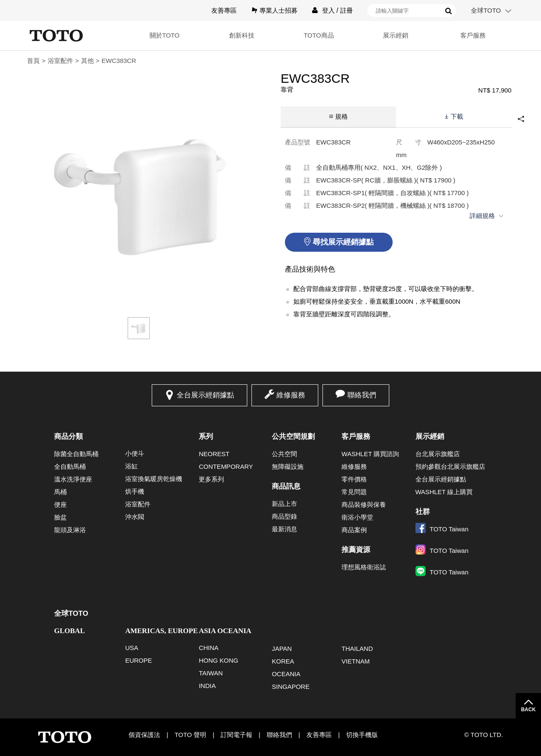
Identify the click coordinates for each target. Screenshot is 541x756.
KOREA (283, 661)
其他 (87, 61)
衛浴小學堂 (357, 517)
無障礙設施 (288, 466)
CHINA (209, 648)
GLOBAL (70, 631)
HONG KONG (218, 660)
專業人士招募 (279, 10)
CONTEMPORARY (226, 466)
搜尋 (448, 11)
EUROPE (138, 660)
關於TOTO (165, 35)
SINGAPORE (291, 687)
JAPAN (282, 649)
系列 (206, 436)
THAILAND (357, 649)
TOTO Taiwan (442, 529)
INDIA (207, 686)
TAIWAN (211, 673)
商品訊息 (286, 486)
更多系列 (211, 479)
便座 (60, 504)
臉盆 (60, 517)
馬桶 (60, 492)
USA (132, 648)
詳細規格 (482, 216)
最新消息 (284, 529)
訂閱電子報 (236, 735)
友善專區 (224, 10)
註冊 (347, 10)
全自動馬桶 (70, 466)
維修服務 (291, 395)
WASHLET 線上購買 (444, 492)
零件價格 (354, 479)
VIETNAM (356, 661)
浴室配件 (60, 61)
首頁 (33, 61)
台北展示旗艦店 (438, 454)
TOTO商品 (318, 35)
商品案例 (354, 530)
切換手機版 (362, 735)
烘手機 (135, 491)
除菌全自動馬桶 (76, 454)
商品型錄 (284, 516)
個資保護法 (144, 735)
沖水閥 (135, 517)
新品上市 (284, 504)
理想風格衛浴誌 (364, 567)
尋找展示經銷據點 (343, 242)
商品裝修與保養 (364, 504)
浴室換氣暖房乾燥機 (154, 479)
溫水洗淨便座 (73, 479)
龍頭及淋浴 (70, 530)
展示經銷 (396, 35)
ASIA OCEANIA (225, 631)
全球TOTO (486, 10)
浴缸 (131, 466)
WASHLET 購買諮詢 (370, 454)
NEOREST (214, 454)
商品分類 (68, 436)
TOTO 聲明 (190, 735)
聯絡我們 (362, 395)
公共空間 (284, 454)
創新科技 (242, 35)
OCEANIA (286, 674)
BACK (529, 710)
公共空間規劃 (293, 436)
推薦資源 (356, 550)
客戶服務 (473, 35)
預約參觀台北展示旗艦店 (450, 466)
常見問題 (354, 492)
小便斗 (135, 453)
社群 (423, 512)
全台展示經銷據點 (205, 395)
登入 (328, 10)
